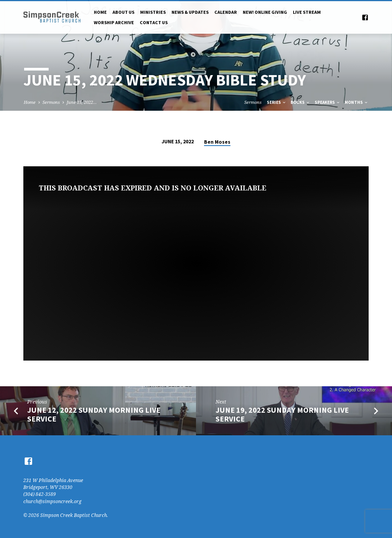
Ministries (153, 12)
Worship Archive (114, 22)
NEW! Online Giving (265, 12)
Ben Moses (217, 142)
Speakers (327, 102)
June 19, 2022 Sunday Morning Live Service (282, 414)
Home (100, 12)
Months (356, 102)
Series (277, 102)
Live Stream (307, 12)
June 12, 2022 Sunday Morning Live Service (94, 414)
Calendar (226, 12)
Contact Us (154, 22)
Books (300, 102)
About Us (123, 12)
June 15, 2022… (82, 102)
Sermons (51, 102)
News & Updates (190, 12)
